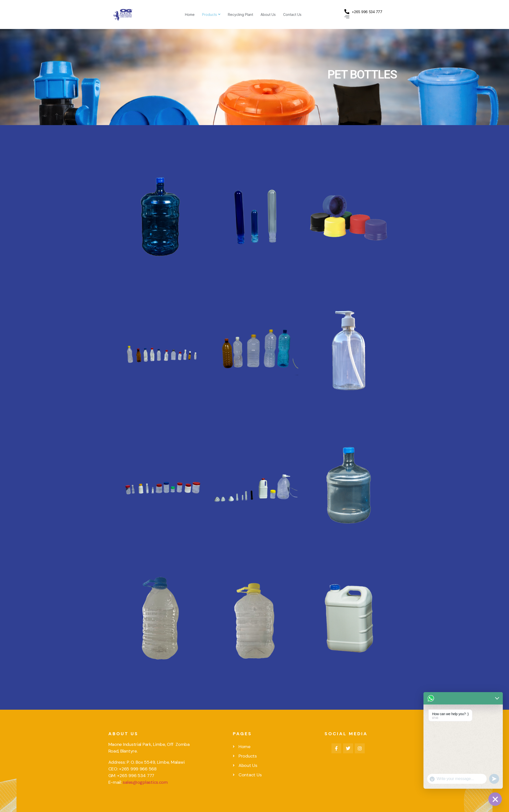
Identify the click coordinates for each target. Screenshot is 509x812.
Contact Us (292, 14)
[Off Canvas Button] (347, 17)
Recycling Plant (240, 14)
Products (211, 14)
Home (190, 14)
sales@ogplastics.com (145, 782)
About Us (268, 14)
